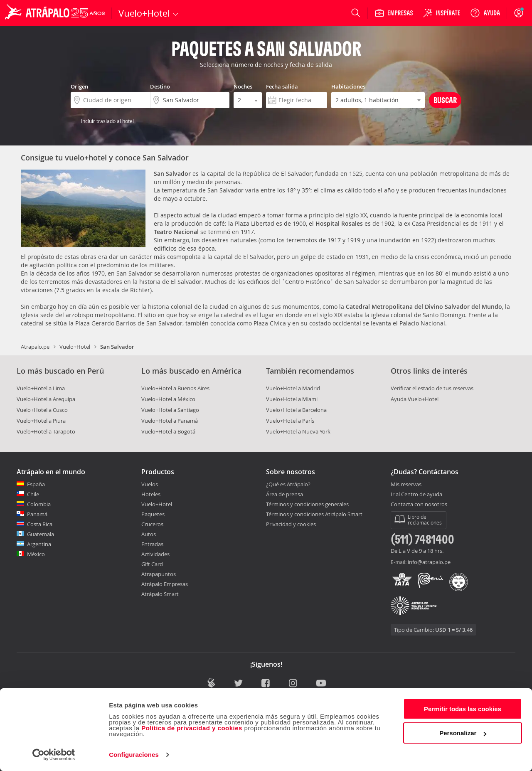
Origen (79, 86)
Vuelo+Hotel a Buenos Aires (175, 388)
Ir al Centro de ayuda (416, 495)
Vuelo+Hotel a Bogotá (168, 431)
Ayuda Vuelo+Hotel (415, 399)
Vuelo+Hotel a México (168, 399)
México (36, 554)
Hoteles (151, 494)
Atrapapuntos (159, 574)
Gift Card (152, 564)
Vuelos (150, 484)
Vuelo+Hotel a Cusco (42, 410)
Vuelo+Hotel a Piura (41, 421)
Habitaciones (348, 86)
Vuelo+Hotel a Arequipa (46, 399)
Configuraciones (134, 755)
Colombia (39, 504)
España (36, 484)
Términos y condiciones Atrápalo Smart (314, 514)
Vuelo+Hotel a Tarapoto (46, 431)
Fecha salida (282, 86)
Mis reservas (406, 485)
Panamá (37, 514)
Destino (160, 86)
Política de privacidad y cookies (192, 728)
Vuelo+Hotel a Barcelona (296, 410)
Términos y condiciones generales (307, 504)
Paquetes (153, 514)
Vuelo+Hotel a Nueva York (298, 431)
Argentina (39, 544)
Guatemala (41, 534)
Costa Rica (40, 524)
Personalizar (463, 733)
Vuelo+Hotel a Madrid (293, 388)
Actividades (155, 554)
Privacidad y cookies (291, 524)
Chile (33, 494)
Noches (243, 86)
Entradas (152, 544)
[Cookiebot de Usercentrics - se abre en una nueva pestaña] (54, 755)
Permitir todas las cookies (463, 709)
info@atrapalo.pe (429, 562)
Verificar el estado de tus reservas (432, 388)
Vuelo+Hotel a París (290, 421)
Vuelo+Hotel (75, 347)
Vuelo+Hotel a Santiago (170, 410)
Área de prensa (284, 494)
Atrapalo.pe (35, 347)
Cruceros (152, 524)
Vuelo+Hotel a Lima (41, 388)
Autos (149, 534)
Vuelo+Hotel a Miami (292, 399)
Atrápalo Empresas (165, 584)
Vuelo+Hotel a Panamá (170, 421)
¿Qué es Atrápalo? (288, 484)
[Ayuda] (485, 13)
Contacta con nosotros (419, 505)
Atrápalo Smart (160, 594)
